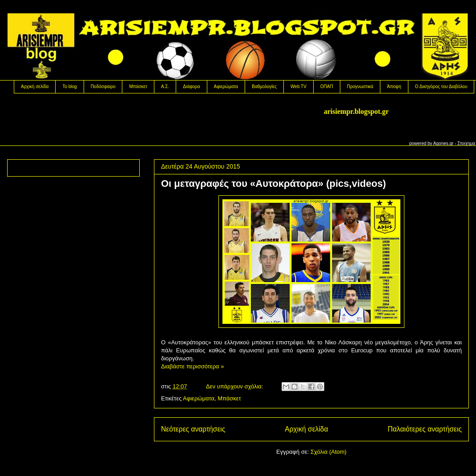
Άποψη (394, 87)
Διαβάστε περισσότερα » (192, 366)
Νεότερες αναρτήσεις (193, 429)
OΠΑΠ (327, 87)
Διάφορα (191, 87)
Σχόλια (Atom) (329, 452)
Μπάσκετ (138, 87)
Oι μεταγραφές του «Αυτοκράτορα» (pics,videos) (274, 184)
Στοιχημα (466, 143)
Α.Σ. (165, 87)
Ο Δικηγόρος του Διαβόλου (441, 87)
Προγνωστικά (360, 87)
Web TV (299, 87)
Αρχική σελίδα (35, 87)
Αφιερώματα (226, 87)
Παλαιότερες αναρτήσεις (425, 429)
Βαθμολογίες (264, 87)
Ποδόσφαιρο (103, 87)
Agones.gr (444, 143)
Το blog (69, 87)
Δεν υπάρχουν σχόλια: (235, 386)
